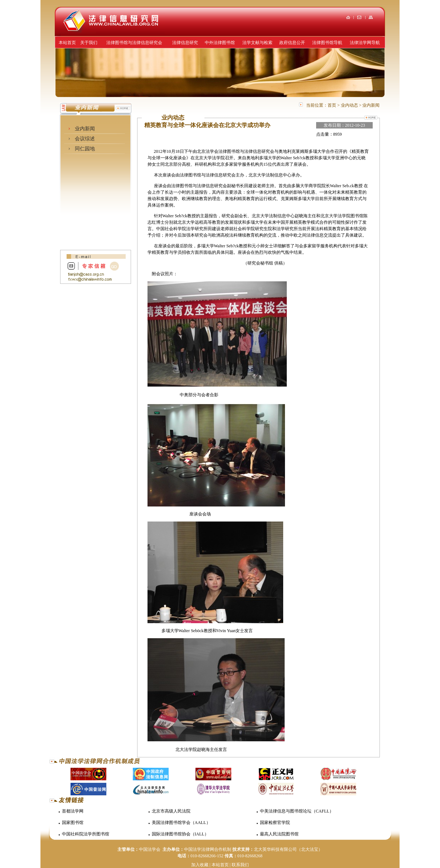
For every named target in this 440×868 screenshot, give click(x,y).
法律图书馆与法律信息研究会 (134, 43)
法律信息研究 (185, 43)
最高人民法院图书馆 (279, 834)
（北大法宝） (310, 849)
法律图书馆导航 (327, 43)
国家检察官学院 (275, 823)
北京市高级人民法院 (171, 811)
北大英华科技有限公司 (275, 849)
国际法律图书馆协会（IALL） (180, 834)
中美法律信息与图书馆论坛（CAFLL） (297, 811)
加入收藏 (200, 865)
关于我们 (89, 43)
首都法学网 (73, 811)
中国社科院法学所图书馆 (86, 834)
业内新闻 (85, 129)
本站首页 (67, 43)
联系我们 (240, 865)
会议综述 (85, 139)
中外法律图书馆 (220, 43)
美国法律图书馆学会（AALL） (181, 823)
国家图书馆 (73, 823)
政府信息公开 (292, 43)
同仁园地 (85, 149)
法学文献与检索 (257, 43)
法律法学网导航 (365, 43)
